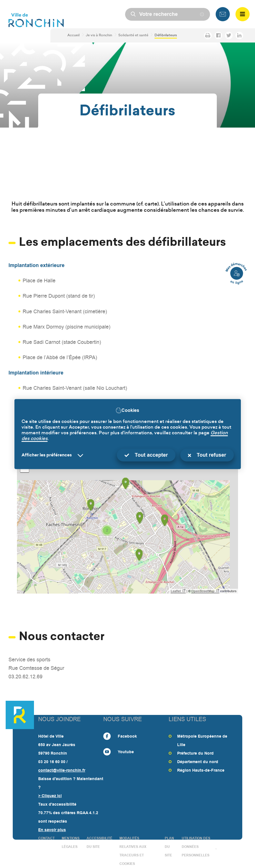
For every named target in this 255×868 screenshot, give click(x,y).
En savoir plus (52, 830)
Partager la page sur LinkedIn (238, 35)
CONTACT (46, 838)
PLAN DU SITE (169, 847)
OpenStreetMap (203, 591)
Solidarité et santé (133, 35)
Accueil (73, 35)
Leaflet (176, 591)
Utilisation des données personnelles (196, 847)
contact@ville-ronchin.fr (62, 770)
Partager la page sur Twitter (227, 35)
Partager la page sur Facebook (217, 35)
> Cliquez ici (50, 796)
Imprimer (206, 35)
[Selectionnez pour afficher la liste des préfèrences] (53, 455)
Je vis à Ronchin (99, 35)
